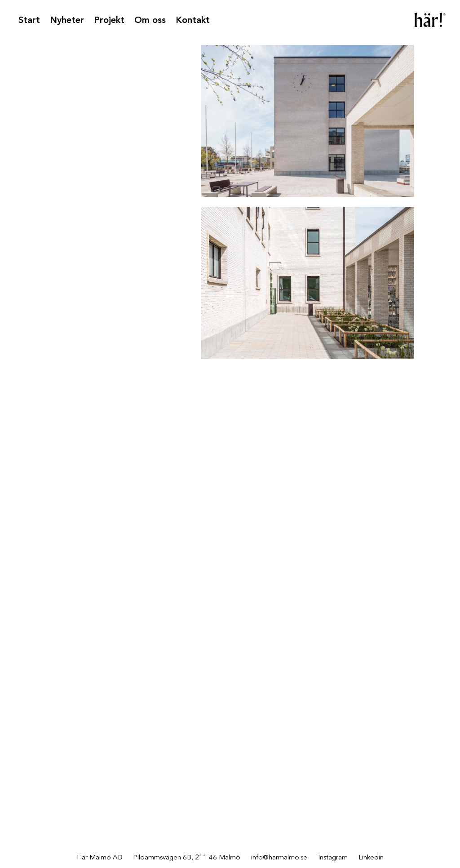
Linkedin (371, 858)
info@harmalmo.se (279, 858)
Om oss (150, 21)
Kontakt (193, 21)
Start (29, 21)
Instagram (333, 858)
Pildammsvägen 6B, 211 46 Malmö (187, 858)
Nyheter (67, 21)
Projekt (109, 21)
